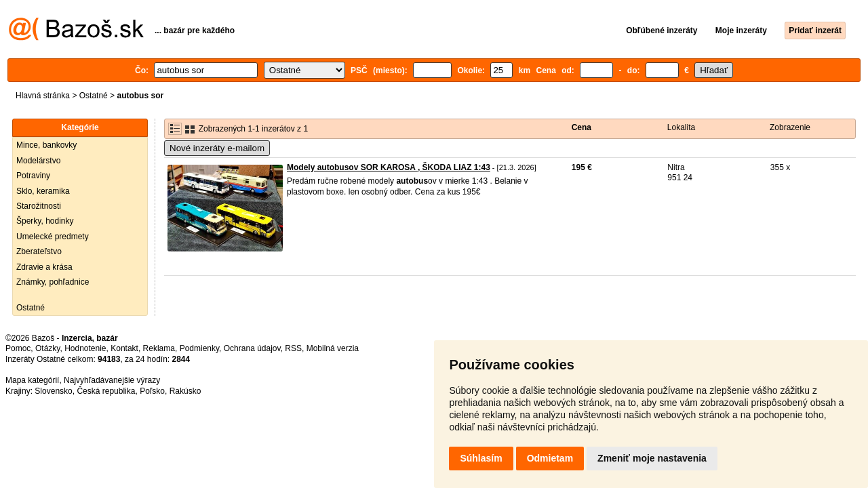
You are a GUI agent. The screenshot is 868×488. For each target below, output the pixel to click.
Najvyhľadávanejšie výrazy (112, 380)
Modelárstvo (38, 161)
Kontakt (124, 348)
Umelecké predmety (53, 237)
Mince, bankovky (46, 145)
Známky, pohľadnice (53, 282)
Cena (581, 127)
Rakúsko (185, 391)
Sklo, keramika (43, 191)
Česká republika (106, 391)
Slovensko (53, 391)
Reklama (159, 348)
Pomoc (18, 348)
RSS (293, 348)
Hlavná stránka (43, 96)
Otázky (47, 348)
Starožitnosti (39, 206)
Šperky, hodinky (45, 221)
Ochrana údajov (252, 348)
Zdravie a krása (44, 267)
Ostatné (94, 96)
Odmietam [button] (550, 458)
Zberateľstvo (39, 251)
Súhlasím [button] (481, 458)
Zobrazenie (790, 127)
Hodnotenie (85, 348)
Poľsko (152, 391)
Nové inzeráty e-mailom (217, 148)
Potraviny (33, 176)
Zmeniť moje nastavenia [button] (652, 458)
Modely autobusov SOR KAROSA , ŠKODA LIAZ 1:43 (389, 167)
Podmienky (199, 348)
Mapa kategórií (32, 380)
